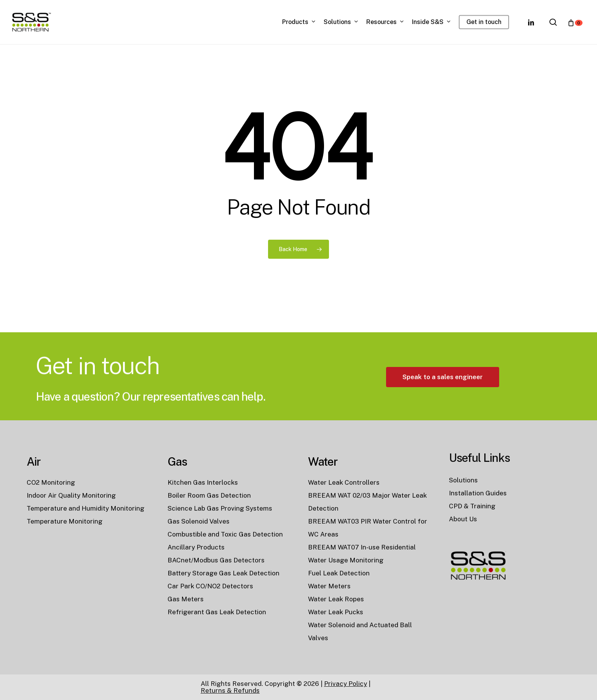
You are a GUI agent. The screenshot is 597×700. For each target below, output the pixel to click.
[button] (443, 404)
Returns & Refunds (230, 690)
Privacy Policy (346, 684)
